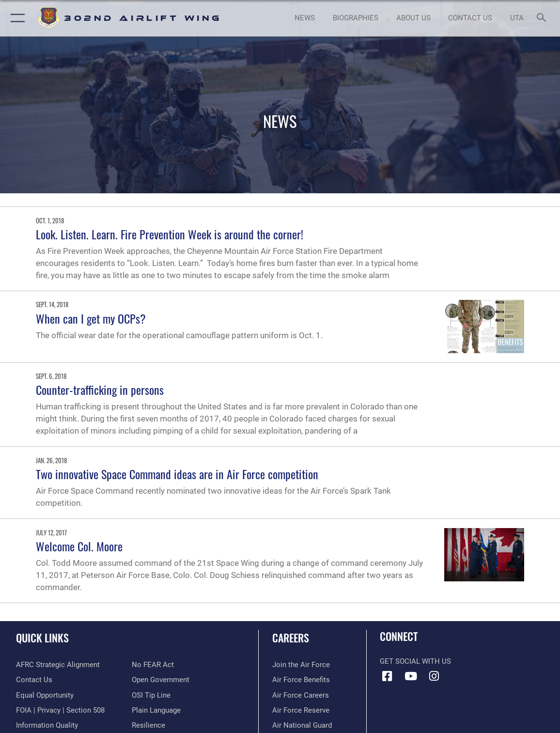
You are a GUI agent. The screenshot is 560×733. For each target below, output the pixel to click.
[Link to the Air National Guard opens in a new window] (302, 725)
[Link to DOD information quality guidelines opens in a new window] (47, 725)
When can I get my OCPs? (91, 318)
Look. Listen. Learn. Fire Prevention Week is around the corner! (170, 234)
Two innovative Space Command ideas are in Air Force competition (177, 474)
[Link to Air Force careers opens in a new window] (301, 695)
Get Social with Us (415, 661)
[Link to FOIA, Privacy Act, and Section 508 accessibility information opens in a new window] (60, 710)
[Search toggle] (543, 18)
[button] (16, 18)
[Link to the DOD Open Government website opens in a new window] (161, 680)
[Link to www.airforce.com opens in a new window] (301, 665)
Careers (291, 638)
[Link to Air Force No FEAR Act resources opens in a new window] (153, 665)
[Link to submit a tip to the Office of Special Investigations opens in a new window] (151, 695)
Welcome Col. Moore (79, 546)
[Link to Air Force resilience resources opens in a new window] (148, 725)
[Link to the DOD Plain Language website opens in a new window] (156, 710)
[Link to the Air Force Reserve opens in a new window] (301, 710)
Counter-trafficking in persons (100, 390)
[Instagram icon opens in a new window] (434, 676)
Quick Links (42, 638)
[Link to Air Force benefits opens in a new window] (301, 680)
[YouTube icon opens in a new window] (411, 676)
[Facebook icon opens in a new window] (387, 676)
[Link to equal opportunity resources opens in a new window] (45, 695)
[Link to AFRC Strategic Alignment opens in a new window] (58, 665)
